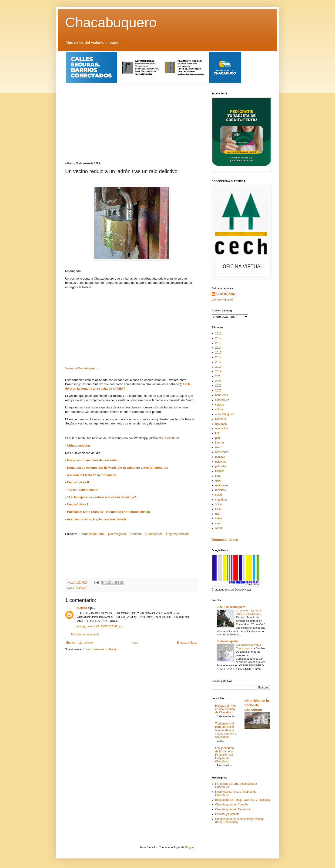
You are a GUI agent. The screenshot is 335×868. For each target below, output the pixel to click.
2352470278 (170, 438)
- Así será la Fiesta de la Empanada (91, 475)
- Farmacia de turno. (92, 534)
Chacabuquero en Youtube (232, 805)
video (219, 518)
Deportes (221, 419)
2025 (218, 391)
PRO (218, 476)
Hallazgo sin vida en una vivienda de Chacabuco (226, 709)
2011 (218, 334)
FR (217, 433)
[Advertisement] (131, 127)
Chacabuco (222, 400)
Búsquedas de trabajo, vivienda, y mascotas (243, 800)
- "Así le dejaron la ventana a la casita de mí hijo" (101, 497)
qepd (218, 481)
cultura (219, 409)
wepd (219, 528)
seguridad (221, 500)
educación (222, 428)
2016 (218, 357)
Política (220, 471)
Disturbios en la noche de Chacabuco (257, 705)
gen (218, 438)
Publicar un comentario (85, 634)
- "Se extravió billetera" (82, 490)
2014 (218, 348)
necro (219, 447)
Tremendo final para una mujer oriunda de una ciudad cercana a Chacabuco (226, 730)
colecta (220, 405)
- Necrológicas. (117, 534)
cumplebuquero (225, 414)
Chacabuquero (111, 22)
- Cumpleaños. (153, 534)
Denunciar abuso (225, 540)
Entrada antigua (187, 643)
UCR (218, 509)
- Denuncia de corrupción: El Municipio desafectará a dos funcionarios (117, 468)
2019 (218, 371)
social (219, 504)
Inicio (135, 643)
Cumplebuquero (227, 641)
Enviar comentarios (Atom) (99, 649)
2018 (218, 367)
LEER (126, 42)
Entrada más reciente (80, 643)
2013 (218, 343)
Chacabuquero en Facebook (233, 809)
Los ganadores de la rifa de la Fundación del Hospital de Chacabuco (224, 755)
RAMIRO (81, 608)
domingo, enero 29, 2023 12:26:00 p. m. (100, 626)
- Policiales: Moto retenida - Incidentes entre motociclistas (107, 512)
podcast (220, 457)
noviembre (222, 452)
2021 (218, 381)
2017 (218, 362)
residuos (220, 490)
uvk (217, 514)
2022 (218, 386)
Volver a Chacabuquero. (82, 368)
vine (218, 523)
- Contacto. (135, 534)
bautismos (222, 395)
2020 (218, 376)
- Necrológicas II (77, 482)
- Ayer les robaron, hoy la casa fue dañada (96, 519)
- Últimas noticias (78, 446)
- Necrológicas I (77, 504)
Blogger (190, 847)
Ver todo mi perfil (222, 300)
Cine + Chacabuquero (231, 607)
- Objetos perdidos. (177, 534)
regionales (222, 485)
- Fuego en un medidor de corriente (91, 460)
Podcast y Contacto (227, 814)
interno (219, 443)
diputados (221, 424)
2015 (218, 353)
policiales (81, 588)
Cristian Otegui (226, 294)
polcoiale (221, 462)
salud (219, 495)
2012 (218, 338)
